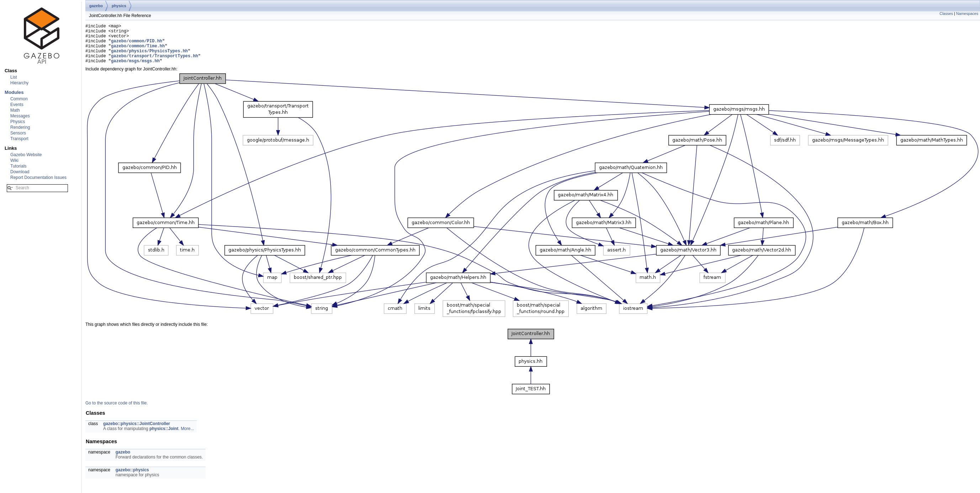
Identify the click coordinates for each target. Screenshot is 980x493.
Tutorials (18, 166)
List (14, 77)
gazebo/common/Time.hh (138, 51)
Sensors (18, 133)
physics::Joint (164, 437)
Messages (20, 116)
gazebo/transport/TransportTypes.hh (155, 63)
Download (20, 172)
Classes (946, 14)
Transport (19, 139)
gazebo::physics (132, 478)
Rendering (20, 127)
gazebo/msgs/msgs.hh (135, 69)
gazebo (96, 6)
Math (15, 110)
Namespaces (967, 14)
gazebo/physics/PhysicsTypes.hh (149, 57)
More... (187, 437)
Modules (14, 92)
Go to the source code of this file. (116, 412)
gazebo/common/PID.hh (137, 45)
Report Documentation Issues (38, 177)
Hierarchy (19, 83)
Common (19, 99)
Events (17, 105)
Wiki (14, 160)
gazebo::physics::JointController (137, 432)
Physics (18, 122)
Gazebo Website (26, 155)
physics (119, 6)
